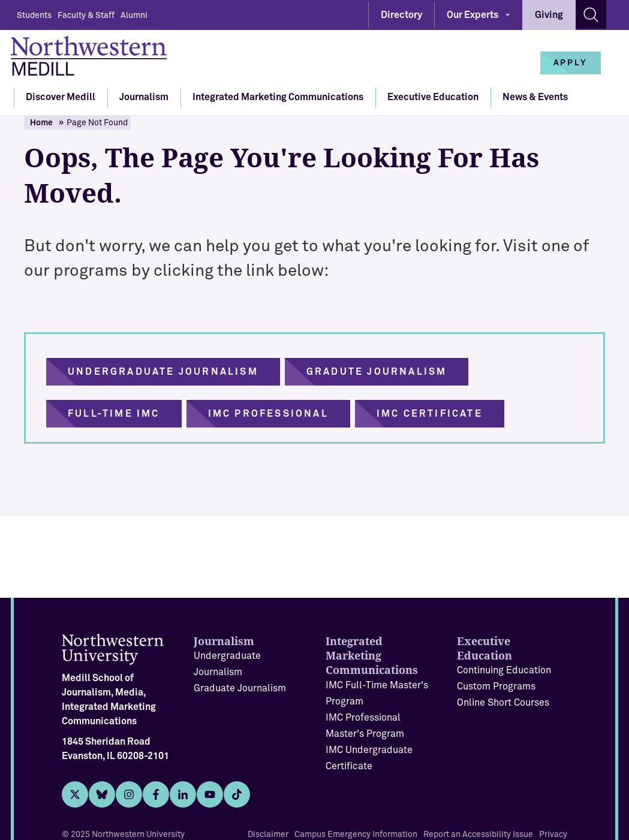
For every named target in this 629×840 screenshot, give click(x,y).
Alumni (134, 16)
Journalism (144, 97)
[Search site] (591, 14)
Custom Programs (496, 687)
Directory (401, 15)
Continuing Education (504, 670)
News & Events (535, 97)
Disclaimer (268, 835)
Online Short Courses (503, 703)
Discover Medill (61, 97)
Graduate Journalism (240, 688)
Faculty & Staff (86, 16)
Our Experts (472, 15)
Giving (549, 15)
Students (34, 16)
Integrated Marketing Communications (278, 97)
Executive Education (433, 97)
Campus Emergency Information (356, 835)
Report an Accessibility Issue (478, 835)
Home (41, 123)
